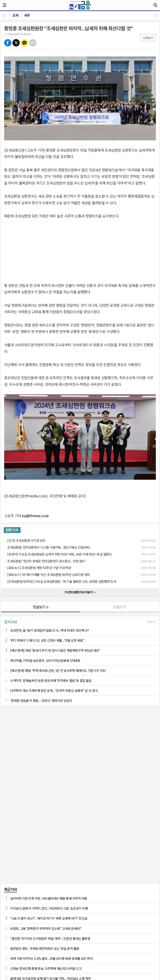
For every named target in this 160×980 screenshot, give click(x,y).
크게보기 (148, 38)
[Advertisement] (80, 795)
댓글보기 (41, 607)
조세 (15, 15)
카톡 (24, 43)
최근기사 (11, 889)
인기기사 (11, 622)
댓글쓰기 (119, 607)
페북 (8, 43)
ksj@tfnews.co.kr (35, 516)
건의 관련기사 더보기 (80, 592)
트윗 (16, 43)
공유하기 (156, 15)
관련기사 (12, 530)
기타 (33, 43)
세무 (27, 15)
